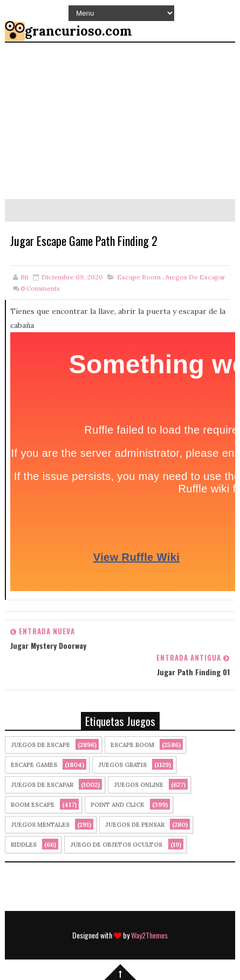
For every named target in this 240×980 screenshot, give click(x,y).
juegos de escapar (196, 277)
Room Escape (33, 805)
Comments (40, 288)
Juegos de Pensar (135, 825)
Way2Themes (149, 935)
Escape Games (34, 765)
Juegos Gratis (122, 765)
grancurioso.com (78, 31)
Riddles (24, 845)
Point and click (118, 805)
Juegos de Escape (40, 745)
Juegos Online (139, 785)
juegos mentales (40, 825)
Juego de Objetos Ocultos (116, 845)
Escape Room (139, 277)
